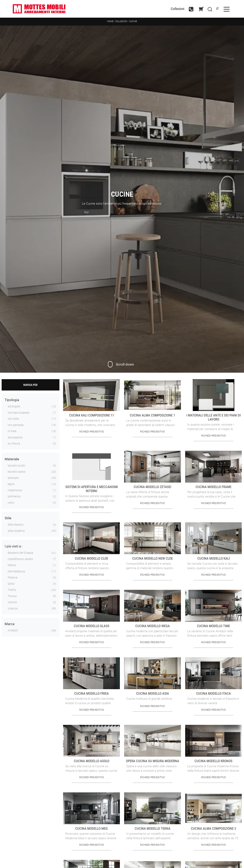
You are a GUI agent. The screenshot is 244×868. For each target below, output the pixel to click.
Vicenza (13, 608)
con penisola (16, 425)
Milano (12, 565)
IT (218, 9)
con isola (13, 419)
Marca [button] (10, 624)
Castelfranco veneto (20, 559)
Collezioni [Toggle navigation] (178, 9)
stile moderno (16, 531)
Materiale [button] (12, 459)
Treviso (12, 596)
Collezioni (121, 21)
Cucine (133, 21)
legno (11, 484)
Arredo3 (13, 630)
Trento (12, 590)
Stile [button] (8, 518)
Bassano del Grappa (20, 553)
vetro (11, 503)
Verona (12, 602)
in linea (12, 431)
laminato (13, 478)
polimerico (14, 496)
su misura (14, 443)
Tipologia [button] (12, 400)
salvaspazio (15, 437)
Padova (13, 577)
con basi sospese (18, 413)
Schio (11, 584)
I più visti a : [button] (14, 546)
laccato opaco (17, 472)
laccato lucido (16, 466)
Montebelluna (16, 571)
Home (110, 21)
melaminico (15, 490)
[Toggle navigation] (227, 9)
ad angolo (14, 406)
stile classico (16, 525)
